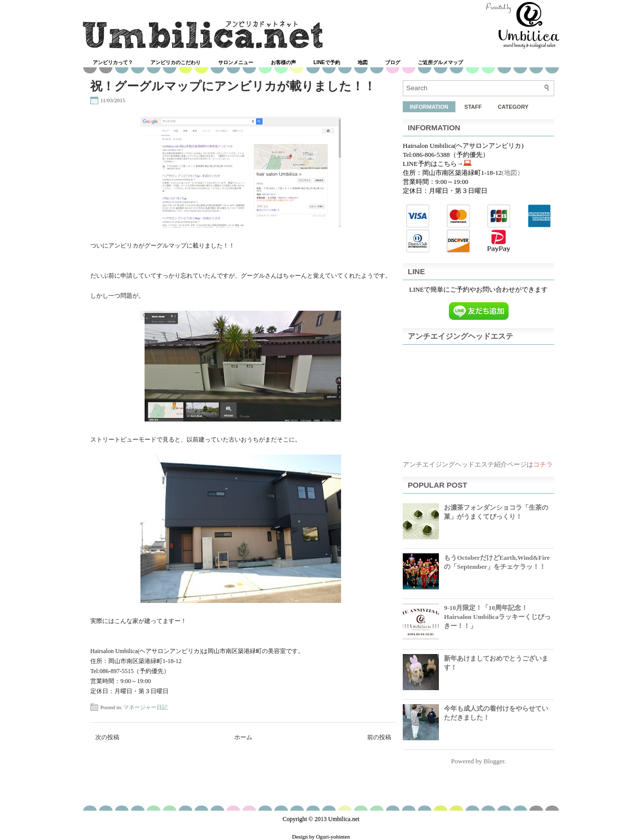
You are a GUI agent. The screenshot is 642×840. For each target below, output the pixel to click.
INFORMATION (429, 107)
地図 (363, 62)
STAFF (473, 107)
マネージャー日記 (145, 707)
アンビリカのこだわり (176, 62)
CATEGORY (513, 107)
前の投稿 (379, 737)
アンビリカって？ (113, 62)
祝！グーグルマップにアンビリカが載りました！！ (233, 86)
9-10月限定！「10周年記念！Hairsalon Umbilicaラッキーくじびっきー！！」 (497, 617)
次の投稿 (107, 737)
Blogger (494, 761)
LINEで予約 (327, 62)
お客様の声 (283, 62)
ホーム (243, 737)
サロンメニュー (236, 62)
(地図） (512, 173)
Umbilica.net (344, 819)
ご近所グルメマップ (440, 62)
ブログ (393, 62)
